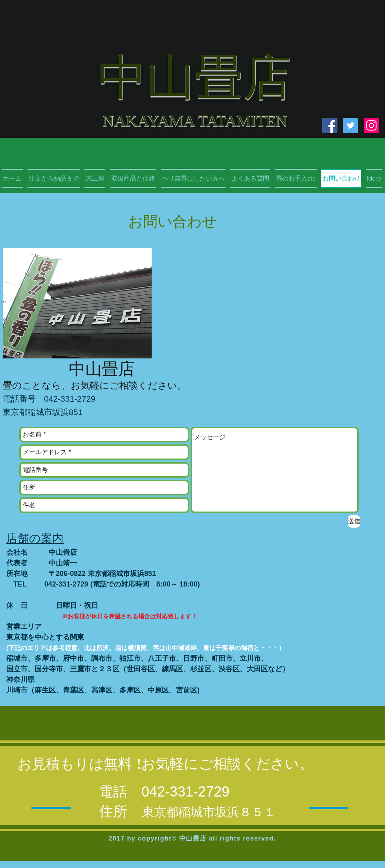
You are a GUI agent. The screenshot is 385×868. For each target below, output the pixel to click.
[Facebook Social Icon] (330, 125)
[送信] (354, 521)
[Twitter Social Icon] (351, 125)
